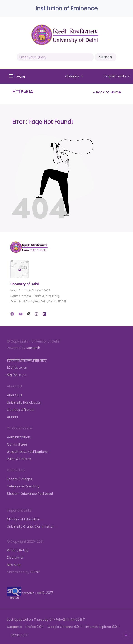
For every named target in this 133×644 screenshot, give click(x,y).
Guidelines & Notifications (27, 452)
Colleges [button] (74, 76)
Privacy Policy (18, 550)
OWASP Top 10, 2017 (30, 593)
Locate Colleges (20, 479)
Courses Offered (20, 410)
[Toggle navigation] (16, 76)
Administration (19, 437)
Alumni (12, 417)
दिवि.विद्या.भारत (17, 368)
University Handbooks (24, 402)
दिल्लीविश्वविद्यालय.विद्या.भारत (27, 360)
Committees (17, 444)
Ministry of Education (24, 519)
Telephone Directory (23, 486)
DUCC (35, 572)
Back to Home (107, 92)
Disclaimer (15, 558)
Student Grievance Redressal (30, 494)
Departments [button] (117, 76)
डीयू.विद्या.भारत (17, 375)
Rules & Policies (19, 459)
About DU (14, 395)
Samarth (33, 348)
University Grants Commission (31, 526)
